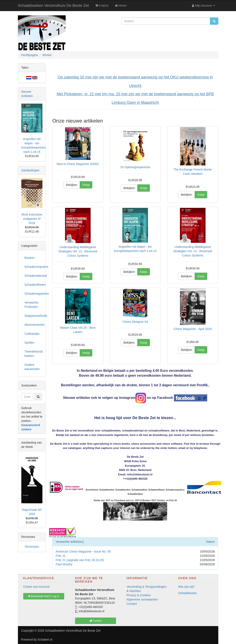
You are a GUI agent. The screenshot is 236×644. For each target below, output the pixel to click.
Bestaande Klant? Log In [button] (44, 596)
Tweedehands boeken (34, 354)
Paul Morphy (64, 564)
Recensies (32, 547)
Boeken (30, 258)
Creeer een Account (36, 587)
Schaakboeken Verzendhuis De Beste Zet (53, 6)
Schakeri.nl (45, 640)
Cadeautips (32, 334)
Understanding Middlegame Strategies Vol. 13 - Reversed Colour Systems (78, 251)
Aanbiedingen (30, 170)
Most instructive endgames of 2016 (32, 219)
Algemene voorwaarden (142, 599)
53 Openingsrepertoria (135, 167)
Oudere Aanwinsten (32, 367)
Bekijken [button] (72, 185)
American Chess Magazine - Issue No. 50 (83, 551)
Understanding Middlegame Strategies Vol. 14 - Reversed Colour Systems (193, 251)
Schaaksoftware (34, 285)
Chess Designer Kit (135, 322)
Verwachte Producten (31, 305)
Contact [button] (95, 621)
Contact (132, 604)
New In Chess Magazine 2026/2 (78, 164)
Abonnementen (34, 325)
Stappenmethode (34, 316)
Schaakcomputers (34, 267)
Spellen (30, 343)
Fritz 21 (61, 556)
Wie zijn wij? (186, 587)
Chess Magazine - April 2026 (193, 329)
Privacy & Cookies (139, 595)
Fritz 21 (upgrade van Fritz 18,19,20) (80, 560)
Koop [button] (86, 185)
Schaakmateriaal (34, 276)
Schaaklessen (187, 593)
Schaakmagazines (34, 294)
